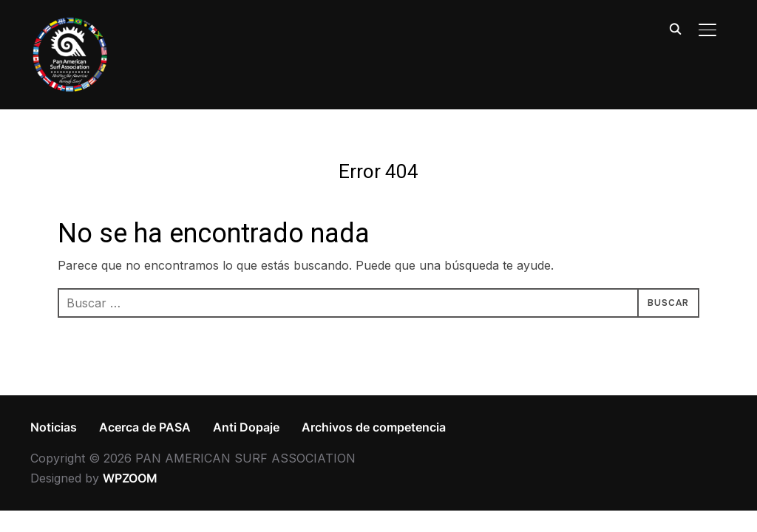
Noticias (54, 427)
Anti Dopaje (246, 427)
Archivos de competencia (374, 427)
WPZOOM (130, 478)
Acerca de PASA (145, 427)
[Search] (675, 28)
